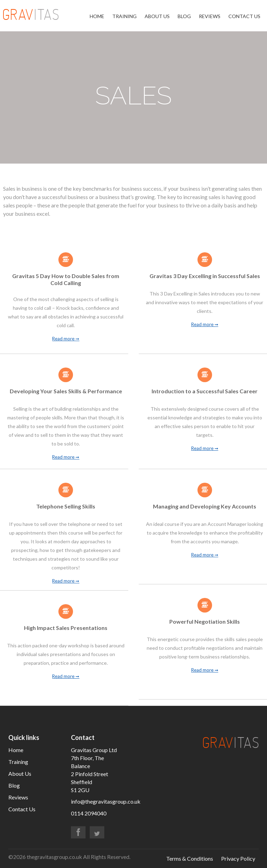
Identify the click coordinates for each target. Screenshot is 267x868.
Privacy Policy (238, 858)
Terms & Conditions (190, 858)
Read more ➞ (66, 339)
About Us (157, 16)
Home (97, 16)
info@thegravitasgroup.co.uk (106, 801)
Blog (184, 16)
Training (124, 16)
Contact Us (244, 16)
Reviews (210, 16)
